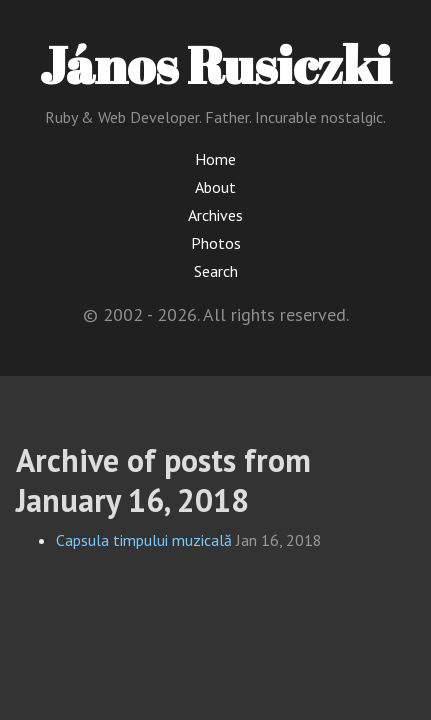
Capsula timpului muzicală (144, 540)
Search (216, 271)
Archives (215, 215)
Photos (216, 243)
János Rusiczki (215, 64)
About (215, 187)
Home (215, 159)
